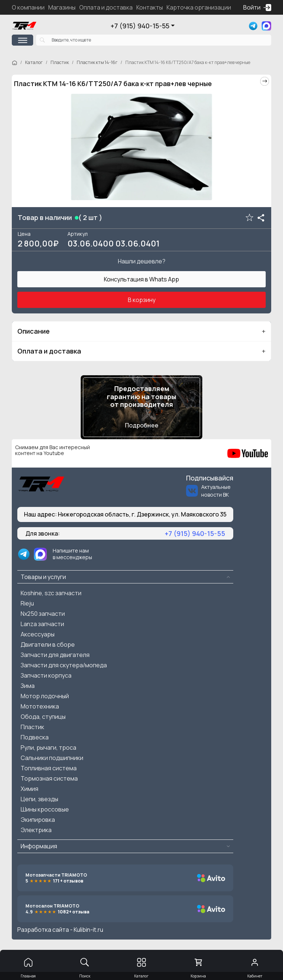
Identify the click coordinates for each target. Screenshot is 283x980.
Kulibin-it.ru (88, 930)
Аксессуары (38, 634)
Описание (34, 331)
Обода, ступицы (43, 717)
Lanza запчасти (42, 624)
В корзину (142, 300)
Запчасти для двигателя (55, 655)
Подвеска (35, 737)
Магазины (62, 7)
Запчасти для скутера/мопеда (64, 665)
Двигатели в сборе (48, 645)
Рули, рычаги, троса (48, 748)
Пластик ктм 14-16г (97, 62)
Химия (29, 789)
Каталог (34, 62)
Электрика (36, 830)
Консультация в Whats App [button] (141, 279)
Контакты (150, 7)
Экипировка (38, 820)
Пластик (60, 62)
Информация (39, 846)
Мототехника (40, 706)
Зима (28, 686)
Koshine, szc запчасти (51, 593)
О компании (28, 7)
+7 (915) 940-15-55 (140, 26)
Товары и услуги (43, 577)
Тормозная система (49, 778)
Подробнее (142, 425)
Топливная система (49, 768)
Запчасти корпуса (46, 675)
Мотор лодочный (45, 696)
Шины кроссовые (45, 809)
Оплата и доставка (106, 7)
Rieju (27, 603)
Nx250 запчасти (43, 614)
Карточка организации (199, 7)
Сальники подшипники (52, 758)
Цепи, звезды (39, 799)
